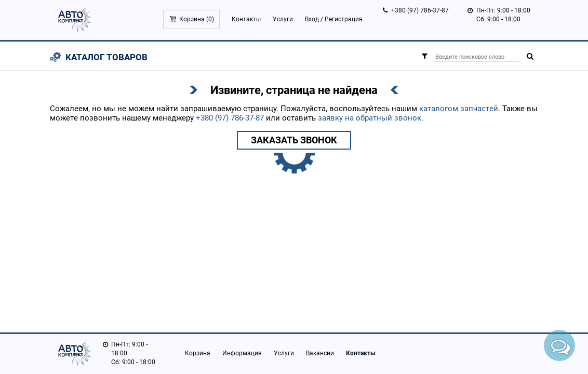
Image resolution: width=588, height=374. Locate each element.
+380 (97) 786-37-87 (420, 10)
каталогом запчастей (459, 109)
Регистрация (344, 19)
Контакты (246, 19)
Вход (312, 19)
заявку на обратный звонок (370, 118)
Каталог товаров (106, 57)
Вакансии (320, 353)
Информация (242, 353)
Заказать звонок (294, 140)
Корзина (198, 353)
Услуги (283, 19)
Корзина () (197, 19)
